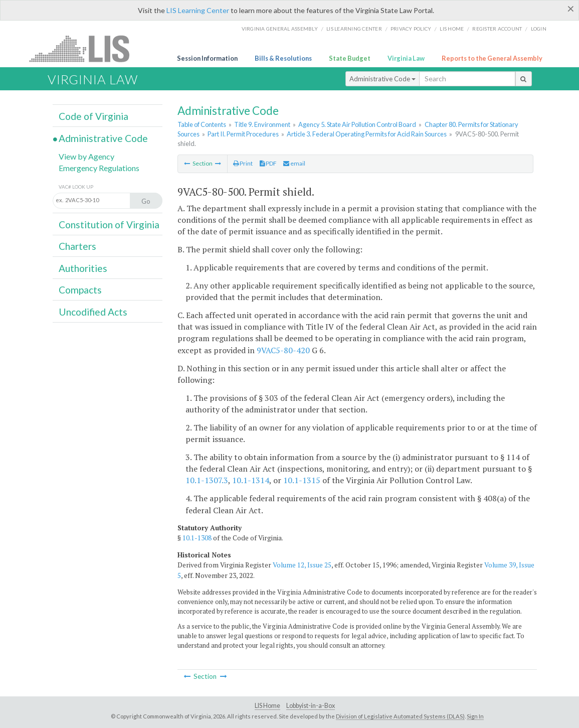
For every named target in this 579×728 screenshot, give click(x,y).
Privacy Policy (411, 29)
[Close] (571, 9)
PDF (268, 163)
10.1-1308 (197, 538)
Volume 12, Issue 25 (302, 565)
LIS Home (267, 706)
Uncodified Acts (93, 312)
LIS (85, 48)
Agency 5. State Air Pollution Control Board (357, 124)
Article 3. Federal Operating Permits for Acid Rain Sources (367, 134)
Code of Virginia (93, 116)
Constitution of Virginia (109, 225)
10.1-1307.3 (207, 480)
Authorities (83, 268)
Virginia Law (406, 58)
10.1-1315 (302, 480)
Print (243, 163)
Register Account (497, 29)
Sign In (475, 716)
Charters (77, 246)
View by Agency (86, 156)
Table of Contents (202, 124)
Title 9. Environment (262, 124)
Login (539, 29)
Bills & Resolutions (283, 58)
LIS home (452, 29)
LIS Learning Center (198, 10)
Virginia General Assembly (280, 29)
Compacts (80, 290)
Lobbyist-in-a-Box (311, 706)
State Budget (350, 58)
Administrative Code (382, 79)
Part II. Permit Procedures (243, 134)
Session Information (207, 58)
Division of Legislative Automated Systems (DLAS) (400, 716)
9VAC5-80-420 (283, 350)
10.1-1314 (251, 480)
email (294, 163)
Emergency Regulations (99, 168)
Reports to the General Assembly (492, 58)
